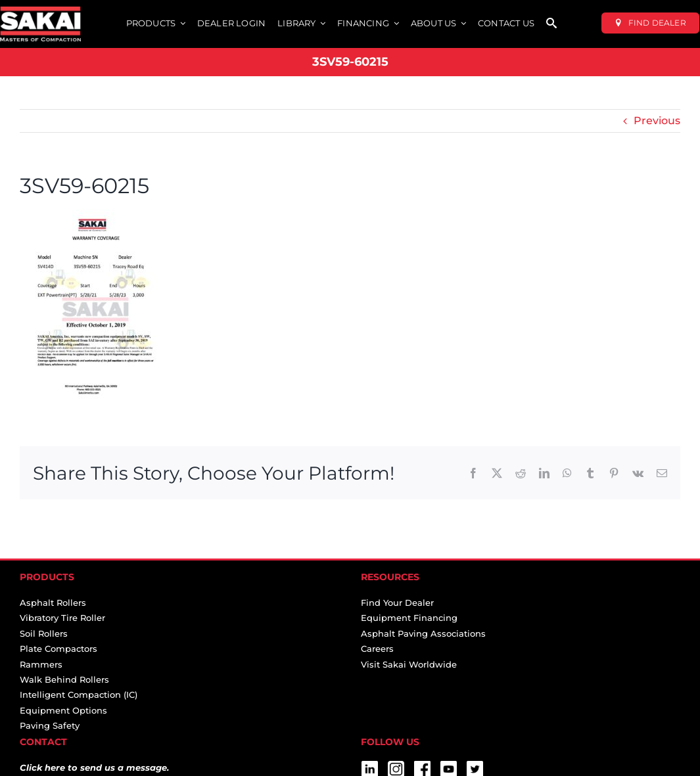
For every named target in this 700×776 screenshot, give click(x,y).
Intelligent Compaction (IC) (79, 695)
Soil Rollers (44, 633)
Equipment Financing (409, 618)
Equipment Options (63, 710)
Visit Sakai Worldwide (409, 664)
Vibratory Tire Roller (62, 618)
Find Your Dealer (397, 603)
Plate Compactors (58, 649)
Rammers (41, 664)
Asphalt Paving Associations (423, 633)
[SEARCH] (551, 24)
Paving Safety (50, 725)
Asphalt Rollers (53, 603)
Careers (377, 649)
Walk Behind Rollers (64, 679)
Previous (657, 121)
